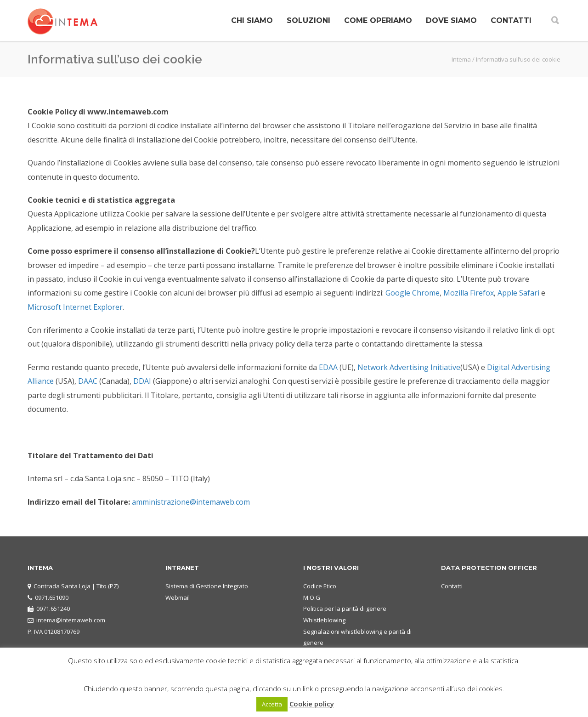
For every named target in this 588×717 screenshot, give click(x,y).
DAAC (88, 381)
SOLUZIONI (308, 20)
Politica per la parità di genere (345, 609)
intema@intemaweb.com (71, 620)
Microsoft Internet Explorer (75, 307)
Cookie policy (312, 704)
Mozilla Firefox (469, 293)
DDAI (142, 381)
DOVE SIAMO (451, 20)
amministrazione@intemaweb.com (191, 502)
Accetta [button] (272, 704)
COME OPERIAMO (378, 20)
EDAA (328, 367)
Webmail (178, 597)
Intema (461, 59)
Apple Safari (518, 293)
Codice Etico (320, 586)
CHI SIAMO (252, 20)
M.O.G (312, 597)
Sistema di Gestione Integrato (207, 586)
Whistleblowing (324, 620)
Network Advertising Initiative (409, 367)
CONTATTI (511, 20)
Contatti (452, 586)
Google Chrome (413, 293)
